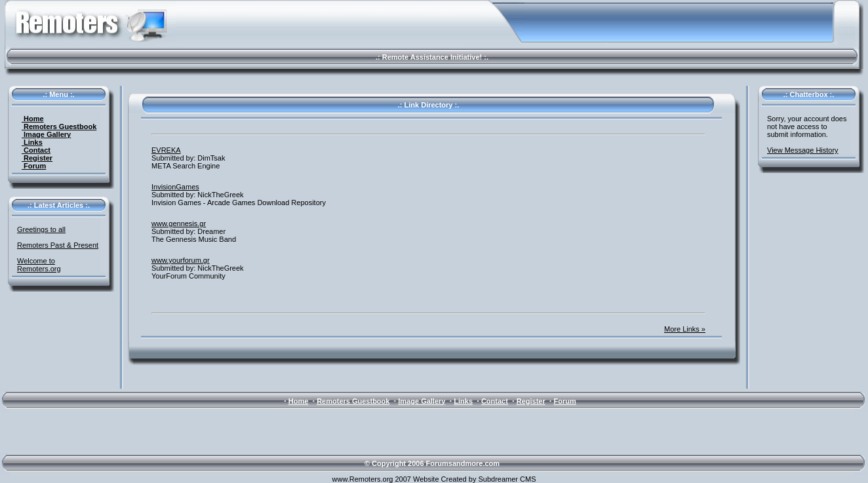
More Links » (685, 329)
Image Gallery (46, 134)
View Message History (803, 150)
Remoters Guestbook (59, 126)
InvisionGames (175, 187)
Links (32, 142)
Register (37, 158)
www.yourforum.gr (181, 260)
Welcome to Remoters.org (39, 265)
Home (33, 119)
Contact (36, 150)
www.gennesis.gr (179, 223)
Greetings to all (41, 229)
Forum (34, 166)
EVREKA (166, 150)
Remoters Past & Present (58, 245)
